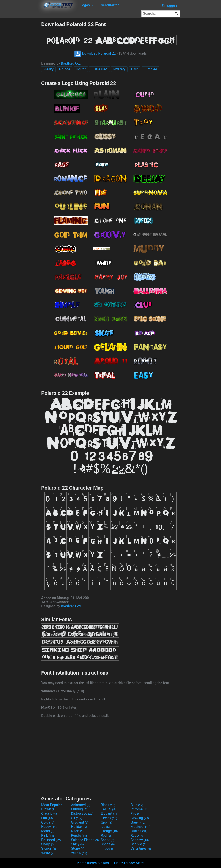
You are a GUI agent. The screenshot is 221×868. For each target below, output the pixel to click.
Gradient (80, 822)
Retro (137, 836)
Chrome (140, 809)
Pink (48, 836)
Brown (48, 809)
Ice (105, 827)
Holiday (79, 827)
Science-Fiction (85, 840)
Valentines (141, 848)
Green (138, 822)
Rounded (51, 840)
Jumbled (150, 69)
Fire (136, 813)
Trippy (108, 848)
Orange (109, 831)
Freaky (48, 69)
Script (107, 840)
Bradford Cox (71, 63)
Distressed (99, 69)
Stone (78, 848)
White (48, 853)
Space (108, 844)
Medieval (140, 827)
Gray (106, 822)
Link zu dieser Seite (129, 863)
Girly (77, 818)
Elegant (110, 813)
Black (108, 805)
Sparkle (138, 844)
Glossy (109, 818)
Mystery (119, 69)
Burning (79, 809)
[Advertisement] (21, 86)
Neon (77, 831)
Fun (47, 818)
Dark (135, 69)
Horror (81, 69)
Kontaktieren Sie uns (93, 863)
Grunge (65, 69)
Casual (108, 809)
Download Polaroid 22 (95, 53)
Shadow (140, 840)
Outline (139, 831)
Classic (49, 813)
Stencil (49, 848)
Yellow (79, 853)
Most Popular (52, 805)
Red (107, 836)
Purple (79, 836)
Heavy (49, 827)
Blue (137, 805)
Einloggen (169, 6)
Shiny (77, 844)
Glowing (140, 818)
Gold (48, 822)
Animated (81, 805)
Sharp (48, 844)
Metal (48, 831)
